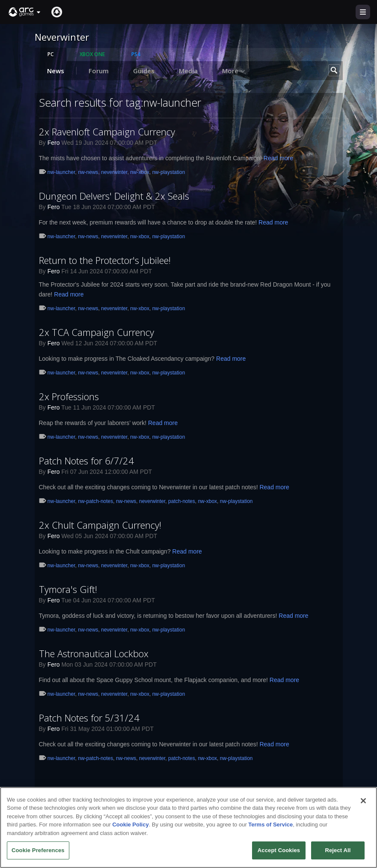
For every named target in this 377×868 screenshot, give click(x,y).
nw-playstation (169, 172)
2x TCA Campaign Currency (96, 332)
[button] (25, 12)
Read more (278, 158)
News (56, 71)
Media (188, 71)
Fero (54, 143)
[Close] (363, 803)
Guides (144, 71)
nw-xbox (140, 172)
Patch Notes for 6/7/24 (86, 461)
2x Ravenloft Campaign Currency (107, 132)
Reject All (338, 853)
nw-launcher (61, 172)
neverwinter (114, 172)
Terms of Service (270, 828)
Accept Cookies (279, 853)
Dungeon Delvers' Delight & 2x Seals (114, 196)
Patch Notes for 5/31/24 (89, 718)
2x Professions (69, 396)
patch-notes (182, 501)
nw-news (88, 172)
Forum (99, 71)
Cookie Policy (130, 828)
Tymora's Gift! (68, 589)
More (234, 71)
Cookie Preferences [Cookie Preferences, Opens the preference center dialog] (38, 853)
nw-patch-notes (95, 501)
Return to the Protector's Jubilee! (105, 260)
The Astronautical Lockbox (94, 653)
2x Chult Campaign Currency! (100, 525)
